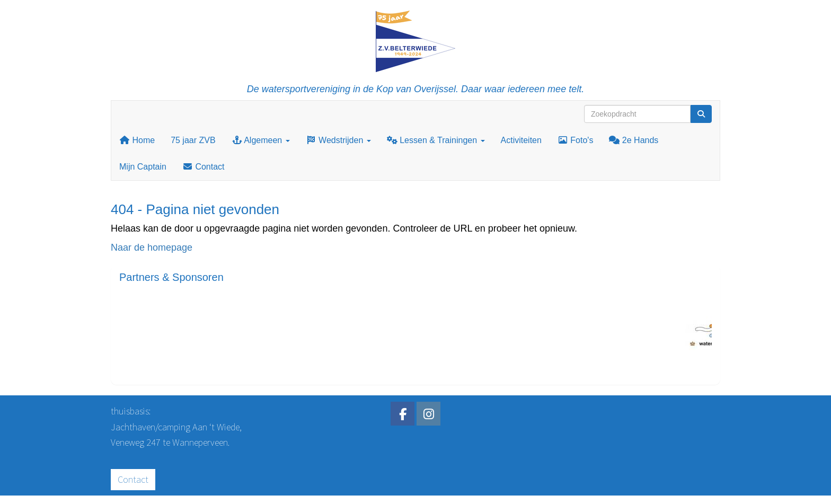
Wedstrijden (338, 140)
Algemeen (261, 140)
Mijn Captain (143, 167)
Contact (204, 167)
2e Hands (634, 140)
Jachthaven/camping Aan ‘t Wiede (175, 427)
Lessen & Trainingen (436, 140)
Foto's (576, 140)
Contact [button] (133, 479)
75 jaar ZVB (193, 140)
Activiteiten (521, 140)
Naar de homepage (152, 247)
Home (137, 140)
